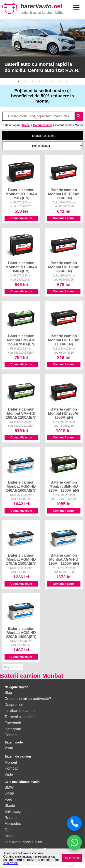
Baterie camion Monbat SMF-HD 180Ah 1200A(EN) (21, 413)
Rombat (11, 768)
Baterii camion (43, 125)
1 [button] (19, 81)
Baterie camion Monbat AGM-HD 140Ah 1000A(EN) (21, 486)
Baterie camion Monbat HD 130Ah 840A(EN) (21, 267)
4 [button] (39, 81)
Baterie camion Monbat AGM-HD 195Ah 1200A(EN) (64, 559)
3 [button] (32, 81)
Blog (8, 692)
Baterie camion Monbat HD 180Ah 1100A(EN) (64, 340)
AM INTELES (72, 858)
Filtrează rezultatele (43, 136)
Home (26, 125)
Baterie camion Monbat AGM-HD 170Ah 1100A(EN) (21, 559)
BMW (9, 787)
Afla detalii (11, 863)
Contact (11, 735)
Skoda (10, 805)
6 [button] (53, 81)
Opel (8, 830)
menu (76, 7)
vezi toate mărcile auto (23, 842)
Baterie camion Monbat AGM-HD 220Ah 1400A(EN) (21, 633)
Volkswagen (15, 812)
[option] (42, 49)
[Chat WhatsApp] (74, 842)
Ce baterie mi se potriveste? (28, 699)
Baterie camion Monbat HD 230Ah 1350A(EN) (64, 413)
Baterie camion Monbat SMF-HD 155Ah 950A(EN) (21, 340)
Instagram (13, 729)
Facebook (13, 723)
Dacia (9, 793)
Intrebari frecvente (20, 711)
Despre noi (14, 704)
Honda (10, 836)
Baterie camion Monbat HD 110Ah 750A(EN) (21, 194)
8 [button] (66, 81)
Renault (11, 818)
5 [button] (46, 81)
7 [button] (60, 81)
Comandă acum (21, 218)
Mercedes (13, 824)
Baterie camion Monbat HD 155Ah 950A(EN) (64, 267)
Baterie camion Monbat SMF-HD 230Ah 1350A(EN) (64, 486)
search (79, 116)
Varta (9, 748)
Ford (8, 799)
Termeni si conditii (19, 717)
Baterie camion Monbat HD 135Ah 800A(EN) (64, 194)
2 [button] (26, 81)
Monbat (11, 762)
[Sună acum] (74, 823)
